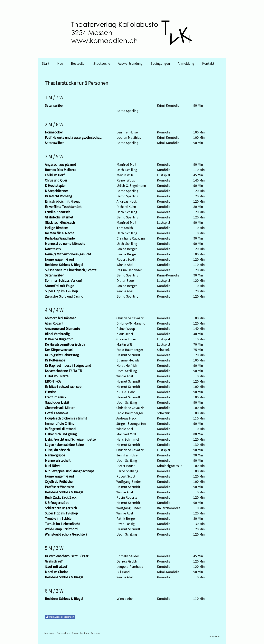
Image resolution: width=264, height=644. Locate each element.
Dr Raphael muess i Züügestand (68, 365)
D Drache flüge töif (59, 339)
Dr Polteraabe (55, 360)
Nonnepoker (54, 132)
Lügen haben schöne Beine (64, 445)
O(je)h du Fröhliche (59, 482)
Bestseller (78, 63)
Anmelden (215, 636)
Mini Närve (53, 466)
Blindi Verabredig (57, 334)
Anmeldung (186, 63)
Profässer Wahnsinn (59, 487)
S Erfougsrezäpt (57, 503)
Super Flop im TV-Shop (61, 513)
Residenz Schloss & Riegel (64, 265)
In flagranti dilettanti (60, 429)
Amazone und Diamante (62, 329)
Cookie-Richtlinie (81, 633)
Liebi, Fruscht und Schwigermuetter (71, 439)
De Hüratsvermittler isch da (65, 344)
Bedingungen (160, 63)
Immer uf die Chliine (60, 424)
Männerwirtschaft (58, 460)
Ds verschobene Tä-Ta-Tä (63, 371)
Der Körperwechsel (59, 350)
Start (46, 63)
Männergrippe (55, 455)
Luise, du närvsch (57, 450)
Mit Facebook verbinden (60, 617)
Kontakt (208, 63)
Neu (60, 63)
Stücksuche (102, 63)
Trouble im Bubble (58, 518)
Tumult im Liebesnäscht (62, 524)
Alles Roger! (54, 323)
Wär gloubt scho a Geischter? (66, 534)
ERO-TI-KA (53, 381)
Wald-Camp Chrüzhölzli (62, 529)
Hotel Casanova (56, 413)
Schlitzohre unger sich (61, 508)
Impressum (50, 633)
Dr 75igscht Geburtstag (62, 355)
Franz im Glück (56, 397)
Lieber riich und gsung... (62, 434)
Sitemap (95, 633)
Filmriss (51, 392)
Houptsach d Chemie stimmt (66, 418)
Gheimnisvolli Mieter (60, 408)
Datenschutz (64, 633)
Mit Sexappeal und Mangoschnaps (70, 471)
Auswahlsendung (130, 63)
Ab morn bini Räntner (60, 318)
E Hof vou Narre (57, 376)
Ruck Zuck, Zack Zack (61, 497)
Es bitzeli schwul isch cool (64, 387)
